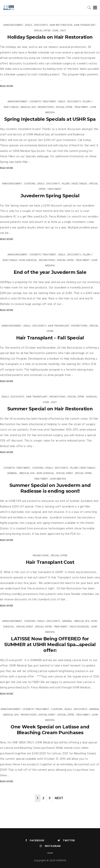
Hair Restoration (61, 25)
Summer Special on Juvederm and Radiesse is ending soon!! (50, 488)
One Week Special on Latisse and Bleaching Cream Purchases (50, 730)
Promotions (46, 107)
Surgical (92, 397)
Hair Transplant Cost (50, 562)
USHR (55, 31)
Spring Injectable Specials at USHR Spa (50, 119)
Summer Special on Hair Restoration (50, 409)
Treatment (81, 107)
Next (59, 798)
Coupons (30, 184)
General (12, 473)
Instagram (50, 846)
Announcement (13, 25)
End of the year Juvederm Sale (50, 272)
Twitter (66, 841)
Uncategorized (79, 627)
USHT (63, 31)
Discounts (41, 25)
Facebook (35, 841)
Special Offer (42, 31)
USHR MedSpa (58, 479)
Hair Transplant (85, 25)
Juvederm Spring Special (50, 196)
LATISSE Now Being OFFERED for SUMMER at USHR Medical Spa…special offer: (50, 644)
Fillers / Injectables (74, 184)
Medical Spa (28, 107)
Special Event (65, 473)
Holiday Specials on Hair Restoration (50, 37)
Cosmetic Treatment (43, 102)
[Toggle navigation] (94, 8)
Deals (29, 25)
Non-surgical (28, 260)
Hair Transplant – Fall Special (50, 338)
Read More (7, 86)
